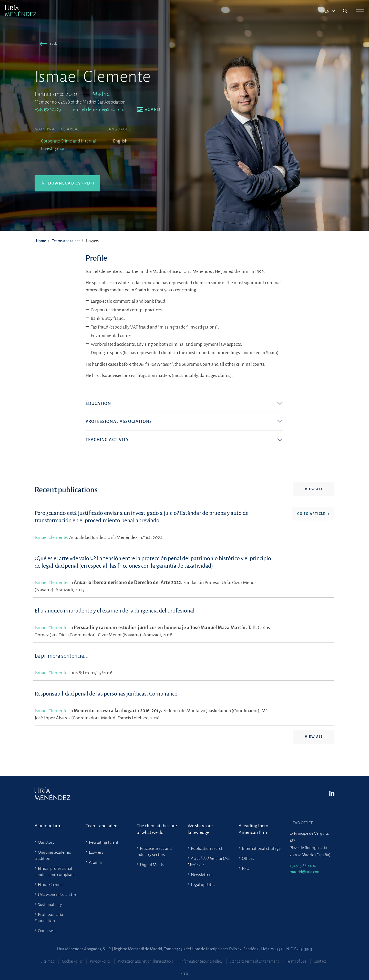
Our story (46, 842)
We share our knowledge (200, 829)
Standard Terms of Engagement (254, 961)
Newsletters (201, 875)
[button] (47, 44)
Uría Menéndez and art (58, 895)
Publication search (207, 849)
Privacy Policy (100, 961)
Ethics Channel (50, 885)
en (327, 11)
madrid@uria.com (305, 872)
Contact (320, 961)
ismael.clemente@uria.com (99, 110)
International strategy (261, 849)
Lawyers (96, 852)
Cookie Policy (72, 961)
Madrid (101, 94)
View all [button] (314, 496)
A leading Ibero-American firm (254, 829)
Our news (46, 931)
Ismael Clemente (51, 545)
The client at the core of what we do (157, 829)
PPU (245, 869)
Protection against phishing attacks (145, 961)
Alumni (95, 862)
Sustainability (50, 905)
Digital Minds (151, 865)
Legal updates (203, 885)
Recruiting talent (103, 842)
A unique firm (48, 826)
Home (41, 241)
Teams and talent (66, 241)
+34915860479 (48, 110)
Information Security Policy (201, 961)
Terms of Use (296, 961)
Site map (48, 961)
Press (184, 973)
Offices (248, 859)
